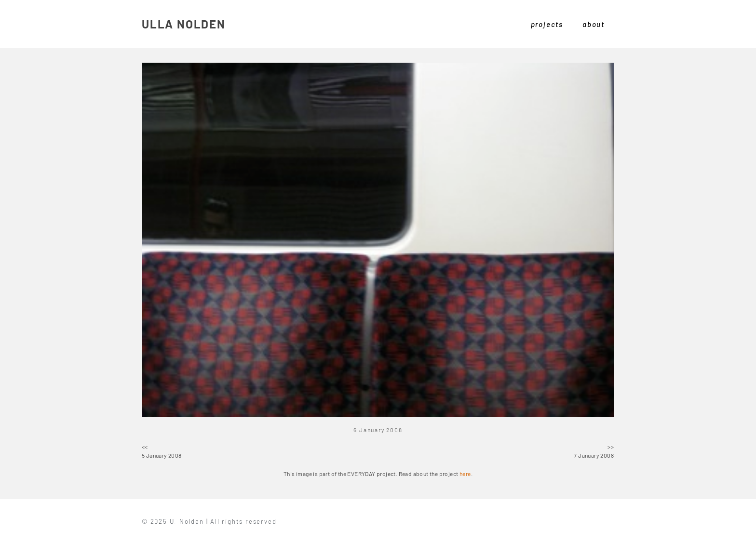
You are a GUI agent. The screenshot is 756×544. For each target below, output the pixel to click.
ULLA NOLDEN (184, 24)
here (465, 474)
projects (547, 24)
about (594, 24)
